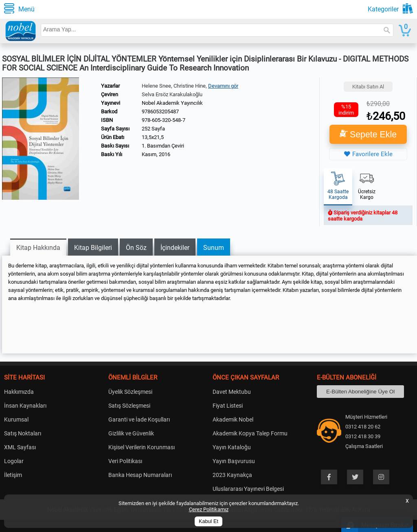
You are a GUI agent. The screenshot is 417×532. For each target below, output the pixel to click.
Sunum (214, 248)
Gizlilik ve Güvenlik (131, 433)
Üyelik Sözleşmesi (130, 392)
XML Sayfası (20, 447)
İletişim (13, 475)
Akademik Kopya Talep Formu (250, 433)
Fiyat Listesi (228, 406)
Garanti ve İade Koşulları (139, 419)
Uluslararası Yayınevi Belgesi (248, 489)
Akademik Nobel (233, 419)
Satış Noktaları (23, 433)
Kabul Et (208, 521)
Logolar (14, 461)
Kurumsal (16, 419)
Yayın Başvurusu (234, 461)
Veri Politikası (125, 461)
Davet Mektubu (232, 392)
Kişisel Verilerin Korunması (142, 447)
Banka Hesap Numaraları (140, 475)
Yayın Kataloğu (232, 447)
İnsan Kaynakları (25, 406)
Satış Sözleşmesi (129, 406)
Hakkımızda (19, 392)
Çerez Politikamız (209, 509)
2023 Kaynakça (232, 475)
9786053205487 (160, 111)
